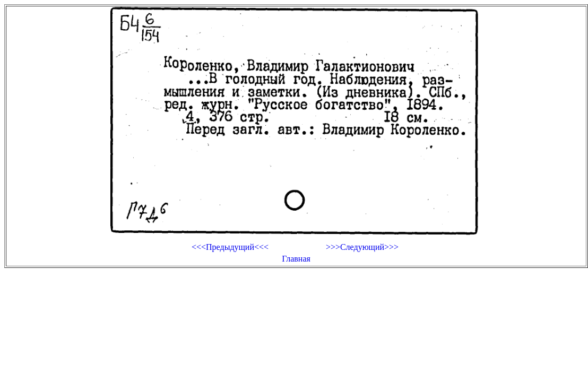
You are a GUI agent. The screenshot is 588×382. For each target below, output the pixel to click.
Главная (296, 259)
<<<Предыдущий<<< (230, 247)
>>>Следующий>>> (362, 247)
